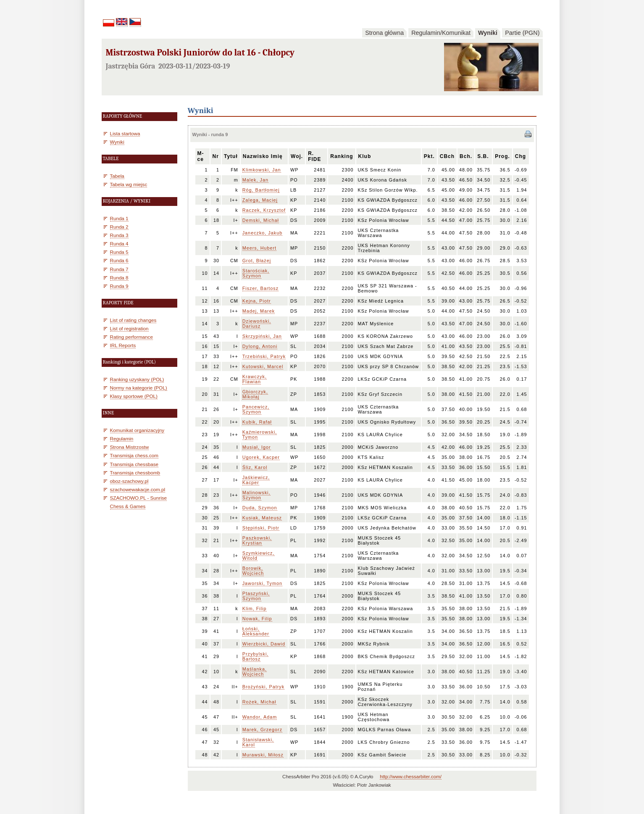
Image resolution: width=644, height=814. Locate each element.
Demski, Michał (261, 220)
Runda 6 (119, 260)
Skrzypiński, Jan (262, 336)
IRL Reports (123, 345)
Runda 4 (119, 244)
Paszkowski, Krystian (257, 540)
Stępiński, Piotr (261, 528)
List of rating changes (133, 320)
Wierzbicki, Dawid (264, 644)
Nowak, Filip (257, 619)
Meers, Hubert (259, 248)
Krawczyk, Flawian (255, 379)
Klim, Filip (255, 609)
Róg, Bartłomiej (261, 190)
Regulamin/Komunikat (441, 33)
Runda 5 (119, 252)
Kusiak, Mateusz (262, 518)
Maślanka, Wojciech (255, 672)
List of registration (129, 328)
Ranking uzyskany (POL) (137, 379)
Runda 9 (119, 286)
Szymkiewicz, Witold (259, 556)
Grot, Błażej (257, 261)
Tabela (117, 176)
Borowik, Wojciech (253, 571)
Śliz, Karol (255, 467)
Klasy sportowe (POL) (134, 396)
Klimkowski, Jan (262, 170)
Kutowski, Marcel (263, 366)
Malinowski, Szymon (256, 495)
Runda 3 (119, 235)
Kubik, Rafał (257, 422)
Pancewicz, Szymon (256, 409)
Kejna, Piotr (257, 301)
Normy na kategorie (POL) (139, 388)
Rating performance (131, 337)
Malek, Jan (255, 180)
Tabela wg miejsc (129, 184)
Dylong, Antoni (260, 346)
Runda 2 (119, 227)
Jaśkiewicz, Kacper (256, 480)
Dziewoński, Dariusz (257, 324)
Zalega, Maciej (260, 200)
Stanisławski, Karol (258, 742)
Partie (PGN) (522, 33)
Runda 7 (119, 269)
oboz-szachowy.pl (129, 481)
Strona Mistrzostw (130, 447)
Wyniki (488, 33)
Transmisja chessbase (134, 464)
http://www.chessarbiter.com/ (411, 777)
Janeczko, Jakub (262, 233)
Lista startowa (125, 133)
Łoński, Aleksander (256, 631)
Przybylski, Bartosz (256, 656)
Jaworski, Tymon (262, 583)
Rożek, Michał (259, 702)
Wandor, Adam (260, 717)
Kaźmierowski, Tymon (260, 435)
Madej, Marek (259, 311)
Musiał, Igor (257, 447)
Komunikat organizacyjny (137, 430)
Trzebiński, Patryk (264, 356)
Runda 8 (119, 278)
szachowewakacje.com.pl (138, 489)
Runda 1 (119, 218)
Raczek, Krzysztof (264, 210)
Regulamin (122, 439)
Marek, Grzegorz (262, 730)
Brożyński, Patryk (263, 687)
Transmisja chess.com (134, 455)
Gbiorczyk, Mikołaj (255, 394)
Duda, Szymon (260, 508)
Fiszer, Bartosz (260, 288)
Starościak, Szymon (256, 273)
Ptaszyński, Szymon (256, 596)
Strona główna (384, 33)
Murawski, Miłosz (263, 755)
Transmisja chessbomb (135, 473)
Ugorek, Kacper (261, 457)
